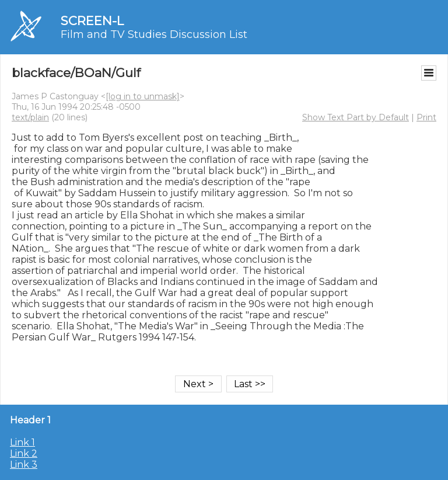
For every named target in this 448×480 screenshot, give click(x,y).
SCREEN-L (92, 21)
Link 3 (24, 465)
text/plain (30, 117)
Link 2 (24, 453)
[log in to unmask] (143, 96)
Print (426, 117)
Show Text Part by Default (356, 117)
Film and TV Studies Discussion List (154, 34)
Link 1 (22, 442)
